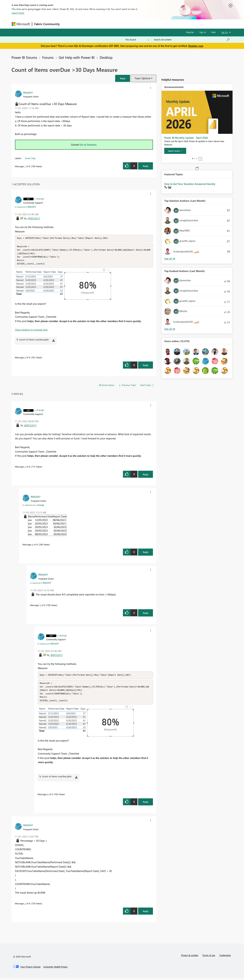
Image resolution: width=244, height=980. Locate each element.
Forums (67, 24)
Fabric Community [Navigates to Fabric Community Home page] (47, 24)
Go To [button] (225, 32)
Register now (196, 46)
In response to (25, 207)
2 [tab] (195, 159)
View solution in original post (31, 331)
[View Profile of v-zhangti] (39, 199)
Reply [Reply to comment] (146, 366)
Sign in (203, 32)
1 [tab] (193, 159)
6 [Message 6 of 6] (25, 359)
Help (213, 32)
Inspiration (82, 24)
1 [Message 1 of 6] (25, 166)
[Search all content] (192, 40)
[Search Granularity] (137, 40)
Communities (111, 24)
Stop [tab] (200, 159)
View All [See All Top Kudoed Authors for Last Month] (170, 329)
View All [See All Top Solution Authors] (170, 259)
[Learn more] (175, 151)
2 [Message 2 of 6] (25, 906)
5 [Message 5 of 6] (40, 606)
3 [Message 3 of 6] (25, 468)
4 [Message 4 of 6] (33, 546)
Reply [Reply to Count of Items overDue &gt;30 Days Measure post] (146, 166)
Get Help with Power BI (77, 57)
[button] (123, 78)
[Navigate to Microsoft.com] (21, 24)
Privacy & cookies (190, 958)
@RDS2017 (34, 218)
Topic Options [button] (142, 78)
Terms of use (209, 958)
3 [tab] (197, 159)
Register (190, 32)
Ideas (96, 24)
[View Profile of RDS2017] (28, 93)
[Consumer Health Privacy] (55, 969)
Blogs (126, 24)
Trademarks (225, 958)
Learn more (18, 13)
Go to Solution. (89, 145)
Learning (139, 24)
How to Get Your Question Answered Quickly (190, 184)
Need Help (30, 158)
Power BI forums (24, 57)
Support (153, 24)
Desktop (106, 57)
